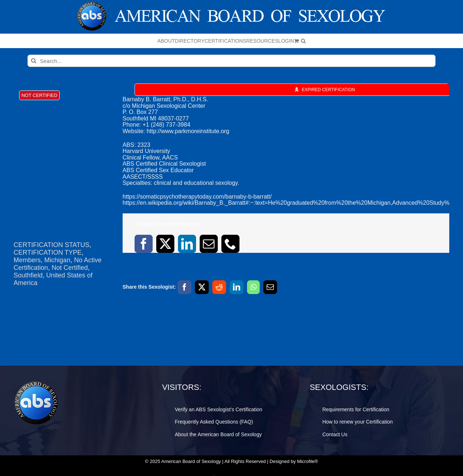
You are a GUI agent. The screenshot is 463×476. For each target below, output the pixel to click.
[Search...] (232, 61)
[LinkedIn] (237, 287)
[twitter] (165, 244)
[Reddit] (219, 287)
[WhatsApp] (253, 287)
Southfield (28, 275)
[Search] (34, 61)
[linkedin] (187, 244)
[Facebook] (184, 287)
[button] (303, 41)
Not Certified (70, 268)
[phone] (230, 244)
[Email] (270, 287)
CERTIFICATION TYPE (48, 252)
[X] (202, 287)
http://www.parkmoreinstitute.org (188, 131)
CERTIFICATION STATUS (52, 245)
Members (27, 260)
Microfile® (307, 461)
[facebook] (144, 244)
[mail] (209, 244)
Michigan (58, 260)
